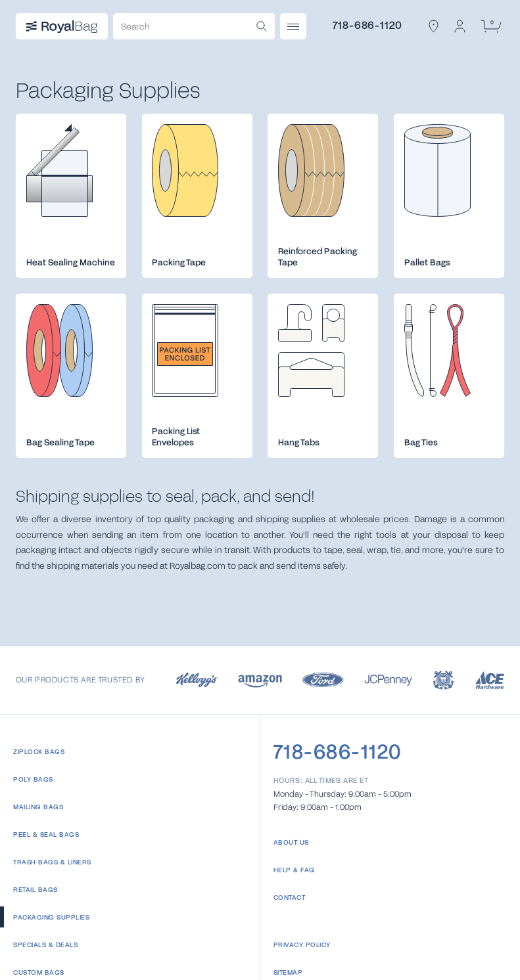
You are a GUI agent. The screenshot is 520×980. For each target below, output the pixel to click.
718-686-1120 (368, 25)
